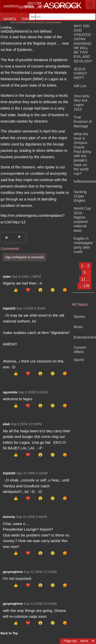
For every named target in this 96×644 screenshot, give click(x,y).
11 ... (85, 279)
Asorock (11, 6)
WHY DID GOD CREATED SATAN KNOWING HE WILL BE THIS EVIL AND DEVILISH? (83, 44)
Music (44, 6)
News (29, 6)
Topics (27, 19)
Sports (10, 19)
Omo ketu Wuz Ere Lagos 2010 (81, 103)
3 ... (86, 272)
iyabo (7, 277)
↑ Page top (69, 641)
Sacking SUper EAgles (80, 196)
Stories (79, 317)
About (84, 641)
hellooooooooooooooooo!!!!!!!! (84, 181)
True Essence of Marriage (83, 122)
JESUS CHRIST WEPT (80, 73)
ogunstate (10, 392)
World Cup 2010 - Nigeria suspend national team (82, 219)
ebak (6, 424)
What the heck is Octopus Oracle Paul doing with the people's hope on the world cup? (82, 154)
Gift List (80, 86)
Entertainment (67, 6)
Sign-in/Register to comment (24, 257)
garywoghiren (13, 572)
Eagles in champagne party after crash (83, 245)
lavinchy (9, 517)
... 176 (84, 286)
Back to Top (9, 633)
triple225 (9, 308)
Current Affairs (80, 350)
